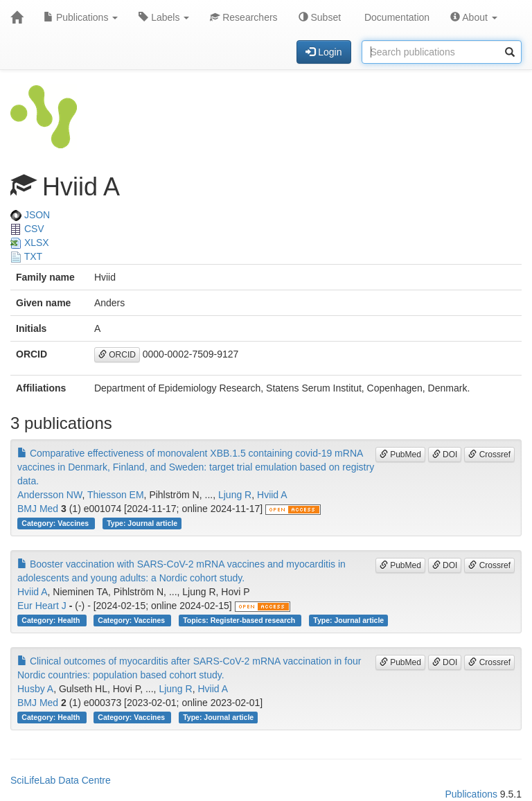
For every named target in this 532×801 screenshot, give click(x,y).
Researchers (243, 17)
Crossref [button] (489, 455)
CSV (27, 229)
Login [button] (323, 52)
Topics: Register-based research (240, 620)
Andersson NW (50, 495)
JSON (30, 215)
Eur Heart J (42, 606)
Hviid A (272, 495)
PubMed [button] (400, 455)
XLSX (30, 243)
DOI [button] (445, 455)
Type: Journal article (142, 523)
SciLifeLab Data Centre (61, 780)
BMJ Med (38, 509)
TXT (26, 256)
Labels (164, 17)
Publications (81, 17)
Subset (320, 17)
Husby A (35, 689)
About (474, 17)
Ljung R (235, 495)
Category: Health (52, 620)
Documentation (396, 17)
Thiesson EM (116, 495)
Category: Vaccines (56, 523)
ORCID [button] (117, 355)
